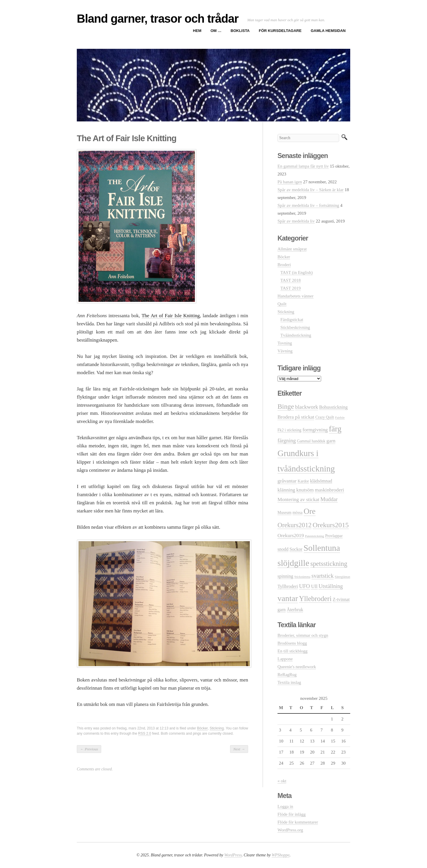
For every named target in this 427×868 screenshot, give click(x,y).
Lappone (285, 659)
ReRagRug (287, 675)
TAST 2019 (291, 288)
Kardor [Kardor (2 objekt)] (303, 481)
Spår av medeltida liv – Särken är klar (311, 190)
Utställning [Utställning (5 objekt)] (331, 586)
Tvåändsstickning (296, 335)
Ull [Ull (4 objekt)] (314, 586)
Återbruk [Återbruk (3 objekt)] (295, 610)
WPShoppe (281, 855)
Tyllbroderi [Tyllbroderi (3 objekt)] (288, 586)
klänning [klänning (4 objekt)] (286, 490)
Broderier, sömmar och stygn (303, 635)
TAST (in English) (297, 272)
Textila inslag (289, 682)
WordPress (233, 855)
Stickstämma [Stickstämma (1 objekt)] (302, 577)
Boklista (240, 31)
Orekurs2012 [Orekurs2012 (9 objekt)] (295, 525)
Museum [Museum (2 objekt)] (284, 513)
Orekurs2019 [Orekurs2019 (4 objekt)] (291, 536)
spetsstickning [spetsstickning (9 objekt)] (329, 564)
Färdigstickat (292, 320)
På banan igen (290, 182)
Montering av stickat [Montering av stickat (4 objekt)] (298, 500)
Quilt (282, 304)
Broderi (284, 265)
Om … (216, 31)
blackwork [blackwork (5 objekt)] (307, 407)
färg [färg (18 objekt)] (335, 429)
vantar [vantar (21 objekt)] (288, 598)
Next (239, 749)
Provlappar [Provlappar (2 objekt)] (334, 536)
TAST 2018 (291, 280)
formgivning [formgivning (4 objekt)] (315, 430)
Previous (89, 749)
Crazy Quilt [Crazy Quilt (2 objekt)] (325, 417)
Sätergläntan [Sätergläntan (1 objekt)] (343, 577)
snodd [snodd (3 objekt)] (283, 549)
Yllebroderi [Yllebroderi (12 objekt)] (315, 599)
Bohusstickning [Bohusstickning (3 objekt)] (333, 407)
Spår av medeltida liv (296, 221)
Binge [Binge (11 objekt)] (286, 406)
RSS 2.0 (145, 734)
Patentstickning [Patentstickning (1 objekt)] (314, 536)
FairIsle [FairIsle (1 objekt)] (340, 418)
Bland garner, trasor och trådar (158, 19)
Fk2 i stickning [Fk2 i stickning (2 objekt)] (289, 430)
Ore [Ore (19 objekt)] (310, 511)
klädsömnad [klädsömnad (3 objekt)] (321, 481)
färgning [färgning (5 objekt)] (287, 441)
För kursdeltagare (280, 31)
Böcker (202, 728)
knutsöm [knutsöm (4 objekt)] (305, 490)
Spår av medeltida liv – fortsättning (308, 205)
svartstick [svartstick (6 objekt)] (323, 576)
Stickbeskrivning (295, 327)
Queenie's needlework (297, 667)
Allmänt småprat (292, 249)
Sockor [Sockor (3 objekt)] (296, 549)
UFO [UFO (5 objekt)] (304, 586)
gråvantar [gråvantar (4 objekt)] (287, 481)
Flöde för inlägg (292, 814)
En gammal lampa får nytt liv (303, 166)
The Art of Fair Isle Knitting (171, 316)
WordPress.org (290, 830)
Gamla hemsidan (328, 31)
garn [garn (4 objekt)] (331, 441)
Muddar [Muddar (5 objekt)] (329, 499)
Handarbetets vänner (296, 296)
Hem (197, 31)
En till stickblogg (292, 651)
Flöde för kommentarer (298, 822)
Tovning (285, 343)
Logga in (285, 806)
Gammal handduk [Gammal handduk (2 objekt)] (311, 441)
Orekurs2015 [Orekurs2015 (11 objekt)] (331, 525)
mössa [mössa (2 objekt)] (298, 513)
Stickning (217, 728)
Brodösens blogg (292, 643)
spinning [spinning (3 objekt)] (285, 576)
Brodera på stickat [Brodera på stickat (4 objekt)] (296, 417)
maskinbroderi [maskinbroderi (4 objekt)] (329, 490)
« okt (282, 781)
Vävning (285, 351)
